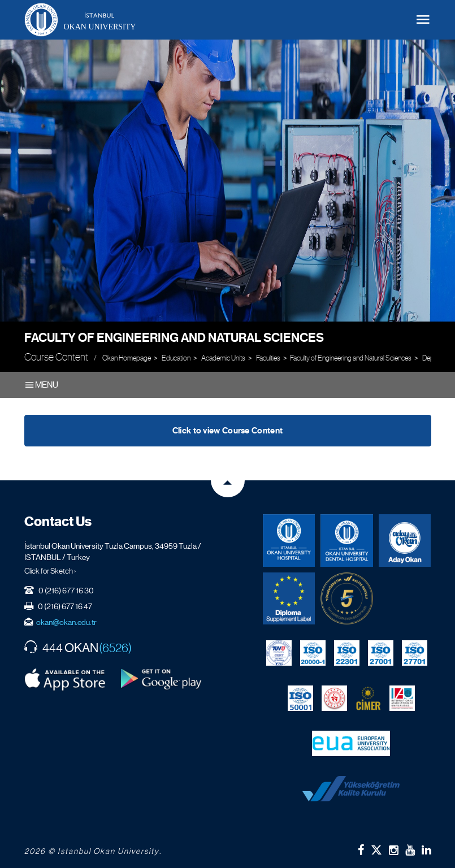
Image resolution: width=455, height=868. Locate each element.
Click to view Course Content (227, 431)
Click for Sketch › (50, 571)
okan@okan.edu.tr (66, 622)
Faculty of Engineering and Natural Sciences (174, 338)
